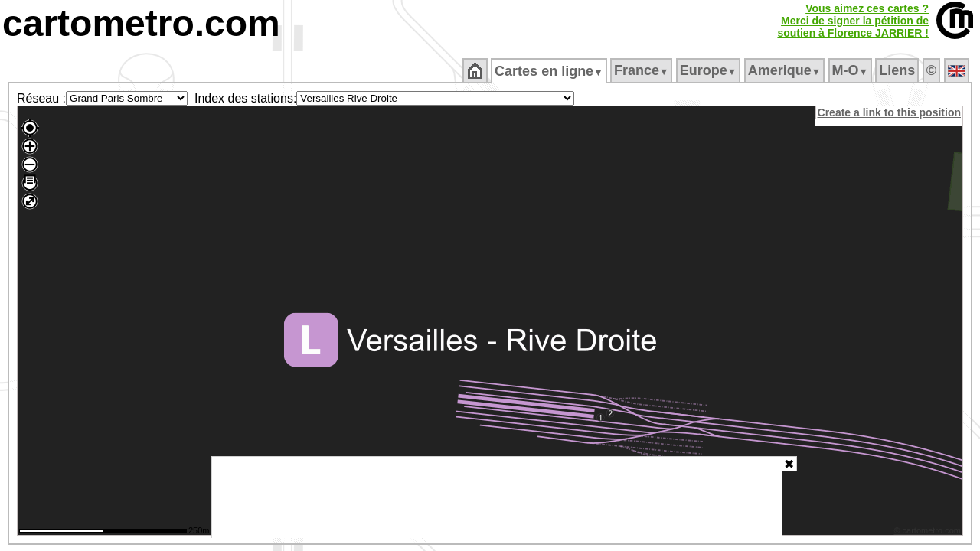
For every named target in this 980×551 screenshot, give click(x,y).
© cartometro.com (929, 533)
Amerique (785, 70)
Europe (709, 70)
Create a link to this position (890, 112)
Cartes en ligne (550, 71)
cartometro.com (141, 23)
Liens (898, 70)
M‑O (851, 70)
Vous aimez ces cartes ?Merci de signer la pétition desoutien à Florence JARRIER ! (853, 21)
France (642, 70)
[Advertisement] (497, 497)
